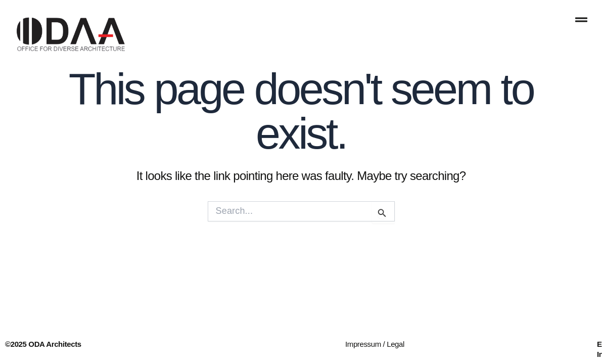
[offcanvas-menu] (581, 20)
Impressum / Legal (375, 344)
